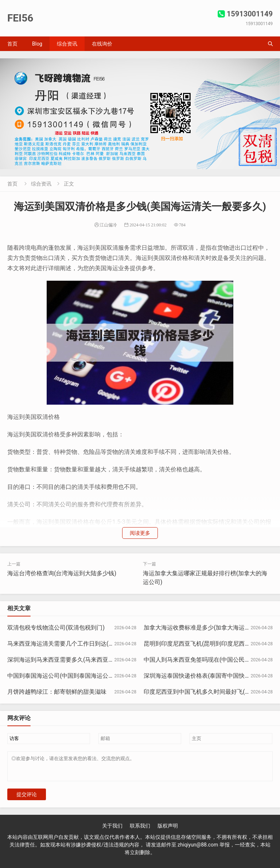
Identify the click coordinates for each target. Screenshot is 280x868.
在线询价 (102, 44)
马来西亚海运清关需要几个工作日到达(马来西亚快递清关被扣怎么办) (97, 644)
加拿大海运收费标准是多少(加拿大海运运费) (201, 628)
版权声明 (168, 830)
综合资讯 (67, 44)
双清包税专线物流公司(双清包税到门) (56, 628)
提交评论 (27, 799)
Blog (37, 44)
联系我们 (140, 830)
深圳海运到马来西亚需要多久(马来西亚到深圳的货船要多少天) (88, 660)
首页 (12, 44)
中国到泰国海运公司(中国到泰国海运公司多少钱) (71, 676)
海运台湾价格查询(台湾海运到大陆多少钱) (62, 573)
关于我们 (112, 830)
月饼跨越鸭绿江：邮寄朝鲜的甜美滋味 (57, 692)
